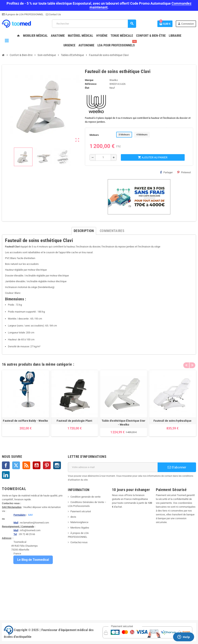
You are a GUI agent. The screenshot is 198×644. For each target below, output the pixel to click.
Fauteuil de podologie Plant (74, 421)
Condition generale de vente (85, 497)
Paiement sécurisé (81, 511)
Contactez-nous (79, 542)
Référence (91, 84)
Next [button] (192, 363)
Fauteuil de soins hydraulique (172, 421)
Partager (166, 172)
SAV (30, 515)
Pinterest (184, 172)
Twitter (16, 465)
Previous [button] (186, 363)
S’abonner (177, 467)
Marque (89, 80)
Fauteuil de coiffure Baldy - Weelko (25, 421)
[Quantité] (103, 157)
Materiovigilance (79, 522)
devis (73, 517)
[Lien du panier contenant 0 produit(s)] (165, 24)
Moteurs (94, 135)
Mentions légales (80, 528)
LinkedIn (6, 475)
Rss (26, 465)
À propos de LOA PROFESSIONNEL (24, 14)
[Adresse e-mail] (113, 467)
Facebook (6, 465)
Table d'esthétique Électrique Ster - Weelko (124, 423)
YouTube (37, 465)
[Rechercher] (94, 24)
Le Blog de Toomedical (33, 560)
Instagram (57, 465)
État (87, 88)
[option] (26, 403)
